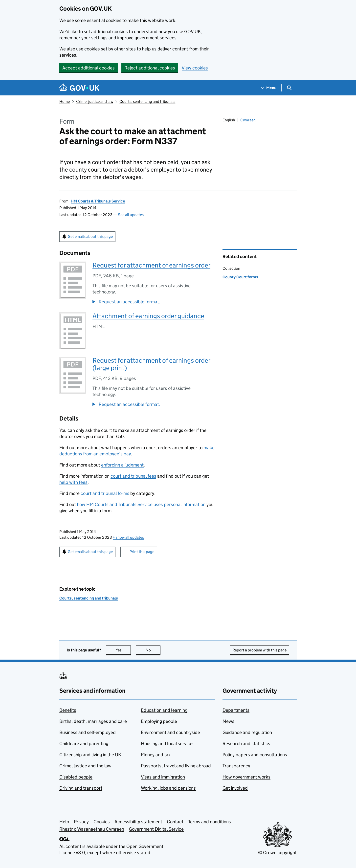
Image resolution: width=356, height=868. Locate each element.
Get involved (235, 788)
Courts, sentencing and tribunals (147, 101)
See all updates (131, 215)
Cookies (102, 822)
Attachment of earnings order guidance (148, 316)
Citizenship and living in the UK (90, 755)
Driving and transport (81, 788)
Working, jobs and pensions (168, 788)
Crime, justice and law (95, 101)
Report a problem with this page (259, 650)
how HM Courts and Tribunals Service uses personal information (141, 504)
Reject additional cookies (150, 68)
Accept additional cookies (89, 68)
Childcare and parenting (84, 744)
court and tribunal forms (105, 493)
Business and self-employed (88, 732)
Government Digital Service (156, 829)
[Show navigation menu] (269, 88)
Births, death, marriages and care (93, 721)
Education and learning (164, 710)
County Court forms (240, 277)
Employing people (159, 721)
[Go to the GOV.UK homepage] (79, 88)
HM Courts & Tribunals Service (98, 201)
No (153, 650)
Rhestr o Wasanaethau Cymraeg (92, 829)
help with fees (73, 482)
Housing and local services (168, 744)
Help (64, 822)
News (228, 721)
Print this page (142, 552)
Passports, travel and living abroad (176, 766)
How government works (246, 777)
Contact (175, 822)
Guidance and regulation (247, 732)
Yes (123, 650)
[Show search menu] (289, 88)
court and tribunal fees (133, 476)
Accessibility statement (138, 822)
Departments (236, 710)
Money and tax (156, 755)
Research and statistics (246, 744)
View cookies (195, 68)
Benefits (68, 710)
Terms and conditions (210, 822)
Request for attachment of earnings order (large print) (151, 364)
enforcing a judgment (122, 465)
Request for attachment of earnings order (151, 265)
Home (65, 101)
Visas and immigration (163, 777)
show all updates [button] (128, 537)
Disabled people (76, 777)
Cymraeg (248, 120)
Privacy (81, 822)
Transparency (236, 766)
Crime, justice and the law (85, 766)
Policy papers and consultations (255, 755)
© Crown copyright (277, 853)
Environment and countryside (170, 732)
